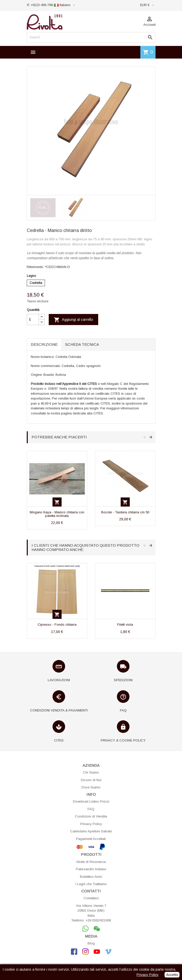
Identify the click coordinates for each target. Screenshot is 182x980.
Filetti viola (125, 625)
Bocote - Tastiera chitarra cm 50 (125, 512)
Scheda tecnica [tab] (82, 344)
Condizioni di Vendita (91, 816)
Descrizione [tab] (44, 344)
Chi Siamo (91, 772)
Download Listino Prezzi (91, 801)
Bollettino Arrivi (91, 877)
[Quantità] (33, 320)
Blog (91, 943)
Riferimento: (35, 267)
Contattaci (91, 898)
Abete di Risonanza (91, 862)
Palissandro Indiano (91, 869)
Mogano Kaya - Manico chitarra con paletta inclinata (57, 514)
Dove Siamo (91, 787)
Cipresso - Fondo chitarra (57, 625)
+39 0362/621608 (98, 920)
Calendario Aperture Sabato (91, 831)
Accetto (172, 975)
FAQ (91, 809)
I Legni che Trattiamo (91, 884)
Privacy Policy (91, 824)
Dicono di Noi (91, 780)
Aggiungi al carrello (73, 320)
